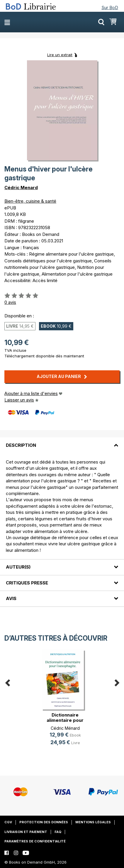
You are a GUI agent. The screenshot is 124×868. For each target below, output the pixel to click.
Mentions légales (93, 822)
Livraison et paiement (26, 832)
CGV (8, 822)
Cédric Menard (21, 188)
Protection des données (44, 822)
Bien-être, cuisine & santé (30, 201)
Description (21, 445)
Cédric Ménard (65, 728)
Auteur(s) (18, 567)
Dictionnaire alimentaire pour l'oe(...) (65, 720)
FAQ (58, 832)
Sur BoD (110, 8)
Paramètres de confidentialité (35, 841)
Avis (11, 598)
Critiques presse (27, 583)
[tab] (62, 442)
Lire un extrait (60, 55)
